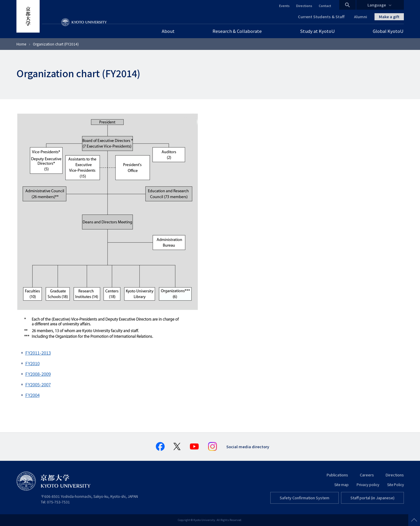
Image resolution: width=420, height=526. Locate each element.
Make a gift (389, 17)
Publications (337, 475)
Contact (325, 6)
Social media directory (248, 447)
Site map (341, 484)
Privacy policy (368, 484)
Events (284, 6)
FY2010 (32, 363)
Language (377, 5)
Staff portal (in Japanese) (372, 498)
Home (21, 44)
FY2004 (32, 395)
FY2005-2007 (38, 384)
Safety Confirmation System (305, 498)
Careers (367, 475)
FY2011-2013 (38, 353)
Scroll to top (414, 520)
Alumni (361, 17)
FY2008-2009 (38, 374)
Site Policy (395, 484)
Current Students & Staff (321, 17)
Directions (304, 6)
